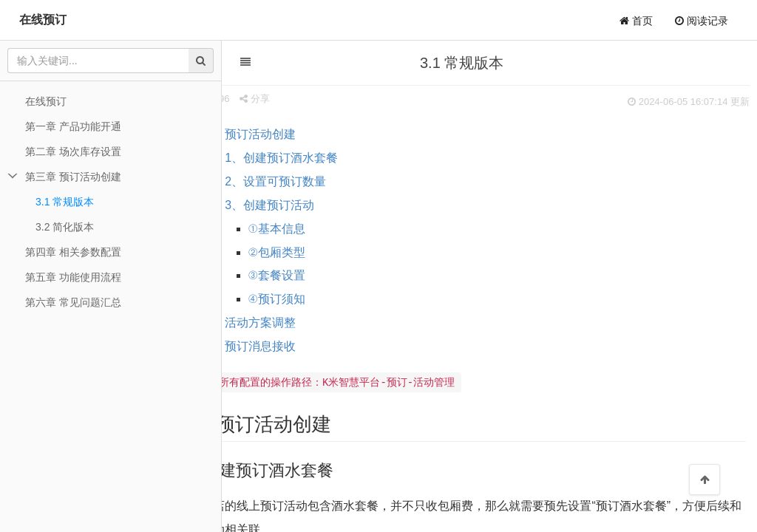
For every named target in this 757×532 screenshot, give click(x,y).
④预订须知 (318, 299)
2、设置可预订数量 (316, 181)
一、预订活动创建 (289, 134)
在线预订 (43, 20)
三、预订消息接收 (289, 346)
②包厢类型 (318, 252)
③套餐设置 (318, 275)
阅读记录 (702, 21)
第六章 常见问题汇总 (73, 302)
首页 (636, 21)
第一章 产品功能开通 (73, 126)
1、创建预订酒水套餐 (322, 158)
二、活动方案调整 (289, 323)
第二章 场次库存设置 (73, 151)
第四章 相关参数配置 (73, 252)
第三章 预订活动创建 (73, 177)
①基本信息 (318, 229)
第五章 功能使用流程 (73, 277)
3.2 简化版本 (65, 227)
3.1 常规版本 (65, 202)
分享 (295, 99)
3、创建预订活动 (310, 205)
